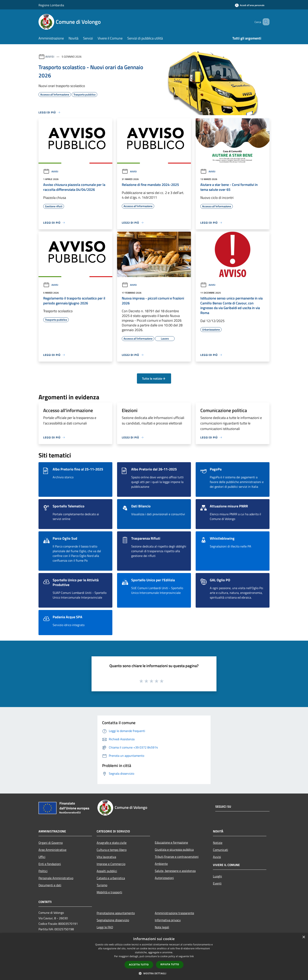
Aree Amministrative (52, 850)
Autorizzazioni (164, 878)
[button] (154, 973)
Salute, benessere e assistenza (175, 871)
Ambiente (161, 864)
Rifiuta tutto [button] (170, 964)
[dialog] (154, 957)
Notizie (218, 843)
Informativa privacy (168, 920)
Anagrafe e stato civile (112, 843)
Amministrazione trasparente (174, 913)
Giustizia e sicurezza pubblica (174, 850)
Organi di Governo (51, 843)
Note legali (162, 927)
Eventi (217, 883)
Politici (43, 871)
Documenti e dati (50, 885)
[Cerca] (265, 22)
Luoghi (217, 876)
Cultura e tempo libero (112, 850)
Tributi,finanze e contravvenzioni (177, 857)
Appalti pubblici (107, 871)
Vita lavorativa (106, 857)
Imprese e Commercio (111, 864)
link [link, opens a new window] (192, 956)
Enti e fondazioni (50, 864)
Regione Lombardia (51, 5)
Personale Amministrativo (56, 878)
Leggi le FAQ (105, 927)
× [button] (304, 937)
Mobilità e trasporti (109, 892)
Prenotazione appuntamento (116, 913)
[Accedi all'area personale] (250, 5)
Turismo (102, 885)
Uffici (42, 857)
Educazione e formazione (171, 842)
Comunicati (220, 850)
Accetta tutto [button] (139, 965)
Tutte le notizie (154, 378)
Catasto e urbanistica (111, 878)
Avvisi (50, 56)
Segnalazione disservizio (113, 920)
